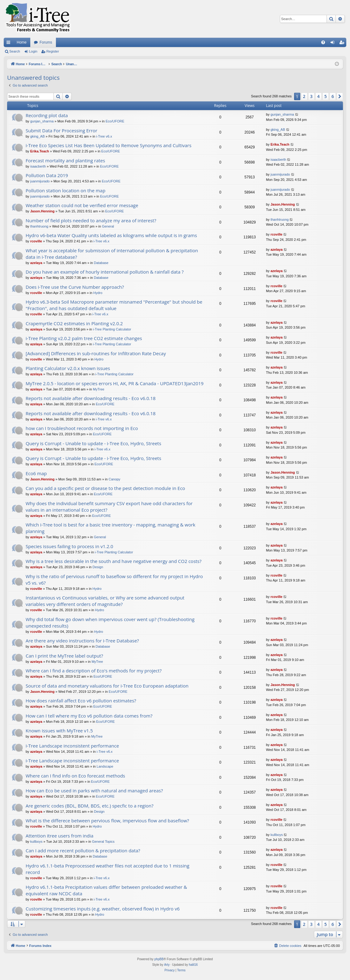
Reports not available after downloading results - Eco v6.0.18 (91, 398)
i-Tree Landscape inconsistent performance (72, 746)
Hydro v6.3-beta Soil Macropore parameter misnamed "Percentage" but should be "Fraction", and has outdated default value (114, 305)
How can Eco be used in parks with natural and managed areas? (94, 790)
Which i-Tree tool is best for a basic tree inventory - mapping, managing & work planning (110, 528)
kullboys (36, 842)
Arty (167, 965)
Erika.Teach (40, 151)
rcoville (36, 241)
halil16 (193, 965)
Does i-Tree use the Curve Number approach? (75, 287)
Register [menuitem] (343, 44)
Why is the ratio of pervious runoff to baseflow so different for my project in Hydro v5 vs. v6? (114, 579)
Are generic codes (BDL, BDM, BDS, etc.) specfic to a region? (90, 806)
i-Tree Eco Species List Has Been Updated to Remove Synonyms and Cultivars (109, 145)
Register (53, 51)
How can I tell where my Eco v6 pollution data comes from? (89, 716)
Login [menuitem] (334, 44)
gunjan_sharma (42, 121)
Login (33, 51)
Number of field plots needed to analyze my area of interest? (91, 220)
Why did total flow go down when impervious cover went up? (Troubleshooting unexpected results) (110, 622)
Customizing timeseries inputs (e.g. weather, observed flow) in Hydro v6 (103, 909)
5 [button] (326, 96)
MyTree (99, 389)
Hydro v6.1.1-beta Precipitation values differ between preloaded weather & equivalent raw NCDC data (106, 890)
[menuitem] (323, 42)
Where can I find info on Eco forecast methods (75, 776)
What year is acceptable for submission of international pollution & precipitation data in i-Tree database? (112, 254)
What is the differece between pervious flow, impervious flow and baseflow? (107, 820)
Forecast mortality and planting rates (65, 160)
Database (101, 263)
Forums (46, 42)
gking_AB (38, 136)
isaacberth (38, 166)
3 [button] (311, 96)
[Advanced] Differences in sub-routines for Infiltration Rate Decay (96, 353)
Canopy (114, 479)
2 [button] (304, 96)
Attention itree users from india (59, 836)
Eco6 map (36, 473)
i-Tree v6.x (104, 136)
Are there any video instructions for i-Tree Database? (82, 641)
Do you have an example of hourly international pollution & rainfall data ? (105, 272)
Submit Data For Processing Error (61, 130)
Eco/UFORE (115, 121)
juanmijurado (40, 181)
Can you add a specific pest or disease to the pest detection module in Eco (105, 488)
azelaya (36, 263)
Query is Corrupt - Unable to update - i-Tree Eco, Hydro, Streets (93, 443)
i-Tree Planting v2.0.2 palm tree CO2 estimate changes (84, 338)
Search (15, 51)
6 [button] (333, 96)
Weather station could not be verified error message (82, 205)
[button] (340, 96)
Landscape (105, 766)
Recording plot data (47, 115)
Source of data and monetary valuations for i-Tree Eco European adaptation (107, 686)
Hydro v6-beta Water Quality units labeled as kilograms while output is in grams (111, 235)
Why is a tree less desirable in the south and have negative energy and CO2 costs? (114, 561)
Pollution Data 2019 (47, 175)
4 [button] (318, 96)
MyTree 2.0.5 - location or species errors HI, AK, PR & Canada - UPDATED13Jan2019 (115, 383)
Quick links (10, 44)
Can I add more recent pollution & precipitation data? (83, 850)
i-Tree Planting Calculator (112, 329)
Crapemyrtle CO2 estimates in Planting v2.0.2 (74, 323)
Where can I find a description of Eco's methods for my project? (94, 671)
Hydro (98, 293)
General (108, 226)
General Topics (103, 842)
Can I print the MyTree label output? (64, 656)
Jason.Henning (42, 211)
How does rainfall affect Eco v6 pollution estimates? (81, 701)
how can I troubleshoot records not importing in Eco (82, 428)
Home (22, 42)
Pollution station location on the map (65, 190)
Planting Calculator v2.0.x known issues (68, 368)
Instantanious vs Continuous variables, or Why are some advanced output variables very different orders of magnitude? (105, 601)
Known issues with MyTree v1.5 (59, 731)
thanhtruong (39, 226)
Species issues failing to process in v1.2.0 (69, 546)
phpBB (159, 959)
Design (98, 567)
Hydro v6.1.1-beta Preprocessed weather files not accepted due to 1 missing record (108, 869)
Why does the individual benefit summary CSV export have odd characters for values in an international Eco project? (109, 507)
